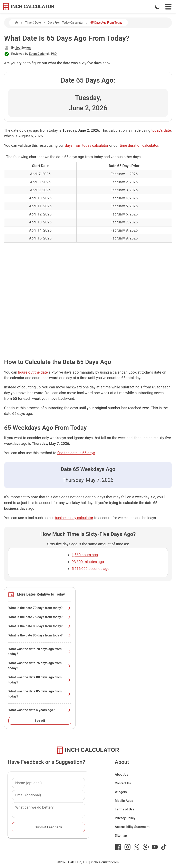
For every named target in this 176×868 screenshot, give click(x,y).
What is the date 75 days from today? (40, 617)
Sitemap (121, 836)
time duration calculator (139, 145)
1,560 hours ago (85, 555)
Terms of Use (125, 809)
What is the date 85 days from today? (40, 635)
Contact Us (123, 783)
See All (40, 721)
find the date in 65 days (76, 453)
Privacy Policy (125, 818)
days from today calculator (87, 145)
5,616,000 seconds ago (91, 569)
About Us (121, 775)
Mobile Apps (124, 801)
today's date (161, 130)
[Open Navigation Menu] (168, 7)
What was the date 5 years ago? (40, 710)
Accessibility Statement (132, 827)
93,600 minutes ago (88, 562)
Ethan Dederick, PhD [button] (43, 54)
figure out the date (33, 372)
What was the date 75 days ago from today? (40, 666)
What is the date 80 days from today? (40, 626)
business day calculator (74, 518)
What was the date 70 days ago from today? (40, 652)
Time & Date (33, 23)
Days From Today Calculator (66, 23)
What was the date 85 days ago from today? (40, 694)
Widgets (121, 792)
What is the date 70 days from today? (40, 608)
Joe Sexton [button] (23, 48)
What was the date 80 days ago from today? (40, 680)
